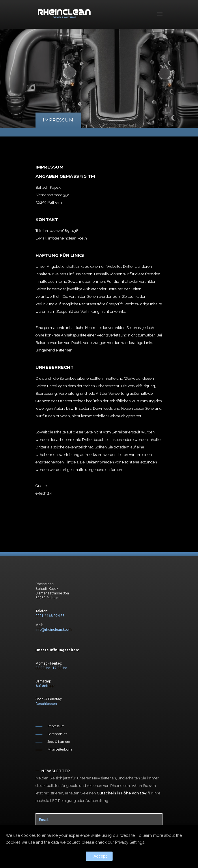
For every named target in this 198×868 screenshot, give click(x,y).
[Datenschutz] (51, 734)
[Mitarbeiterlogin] (54, 749)
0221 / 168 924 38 (50, 616)
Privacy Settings (130, 842)
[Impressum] (50, 726)
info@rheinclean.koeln (54, 630)
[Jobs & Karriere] (53, 742)
